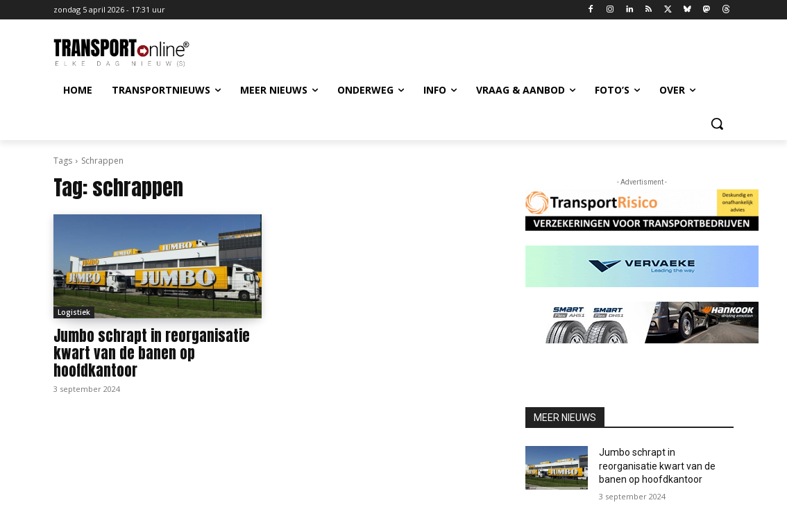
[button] (717, 123)
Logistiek (74, 312)
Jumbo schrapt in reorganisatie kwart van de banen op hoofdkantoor (152, 353)
